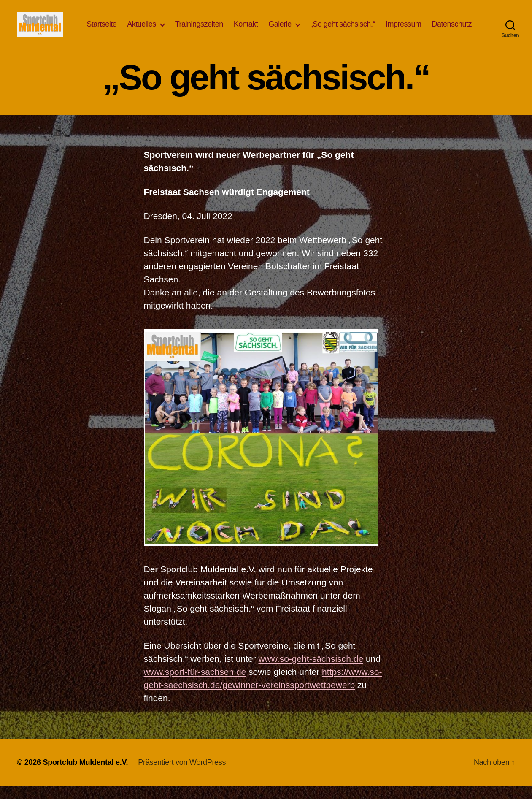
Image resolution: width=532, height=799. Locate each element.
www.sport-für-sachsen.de (195, 684)
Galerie (331, 24)
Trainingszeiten (249, 24)
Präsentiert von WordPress (182, 775)
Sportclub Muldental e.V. (85, 775)
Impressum (454, 24)
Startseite (152, 24)
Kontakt (296, 24)
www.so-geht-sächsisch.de (311, 671)
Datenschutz (452, 37)
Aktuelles (192, 24)
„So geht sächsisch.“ (393, 24)
